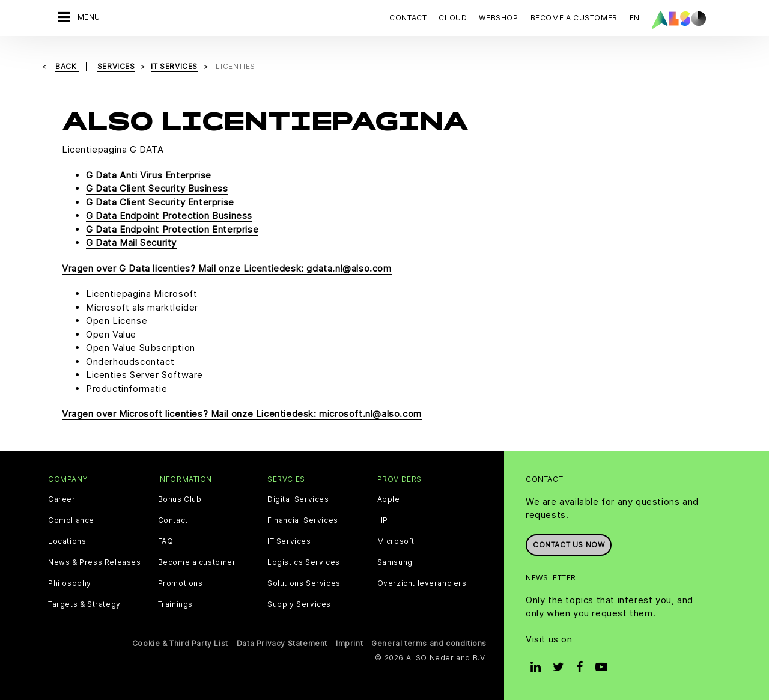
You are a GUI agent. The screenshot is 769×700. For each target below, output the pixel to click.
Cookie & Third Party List (180, 643)
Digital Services (298, 499)
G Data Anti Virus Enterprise (149, 175)
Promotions (181, 583)
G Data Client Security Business (157, 188)
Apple (389, 499)
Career (62, 499)
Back (67, 66)
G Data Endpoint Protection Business (169, 215)
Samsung (395, 562)
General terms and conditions (429, 643)
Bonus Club (180, 499)
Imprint (349, 643)
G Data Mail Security (131, 242)
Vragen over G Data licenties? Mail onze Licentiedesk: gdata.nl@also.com (227, 268)
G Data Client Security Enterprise (160, 202)
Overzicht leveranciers (422, 583)
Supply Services (299, 604)
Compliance (71, 520)
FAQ (166, 541)
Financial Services (303, 520)
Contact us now (569, 545)
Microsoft (396, 541)
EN (635, 18)
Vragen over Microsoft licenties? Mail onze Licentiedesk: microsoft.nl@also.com (242, 414)
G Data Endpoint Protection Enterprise (172, 229)
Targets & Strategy (84, 604)
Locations (67, 541)
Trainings (175, 604)
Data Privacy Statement (282, 643)
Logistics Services (304, 562)
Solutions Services (304, 583)
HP (383, 520)
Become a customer (197, 562)
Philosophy (70, 583)
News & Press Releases (95, 562)
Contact (408, 18)
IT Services (289, 541)
